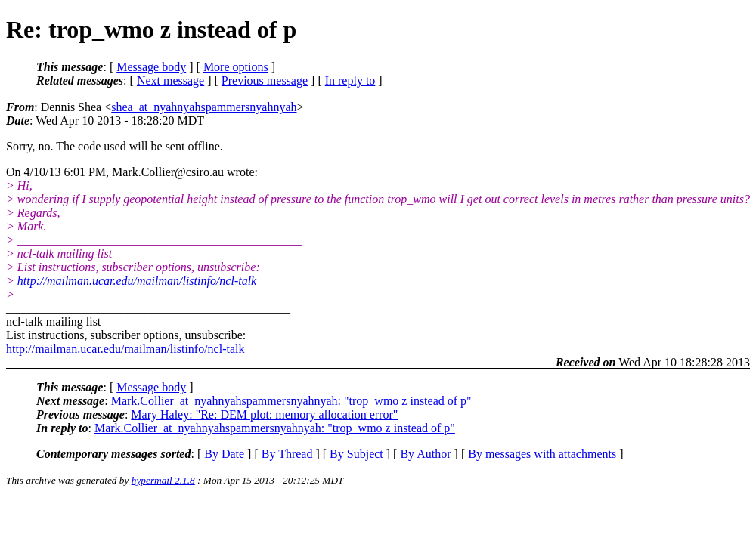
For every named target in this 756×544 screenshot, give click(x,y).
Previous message (265, 80)
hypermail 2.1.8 (163, 480)
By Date (224, 454)
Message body (151, 67)
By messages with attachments (542, 454)
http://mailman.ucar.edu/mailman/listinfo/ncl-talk (137, 281)
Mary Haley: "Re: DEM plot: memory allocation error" (264, 414)
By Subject (356, 454)
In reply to (350, 80)
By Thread (287, 454)
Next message (170, 80)
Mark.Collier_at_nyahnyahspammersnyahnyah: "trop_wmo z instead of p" (291, 401)
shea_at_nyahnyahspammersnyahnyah (204, 107)
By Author (425, 454)
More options (236, 67)
